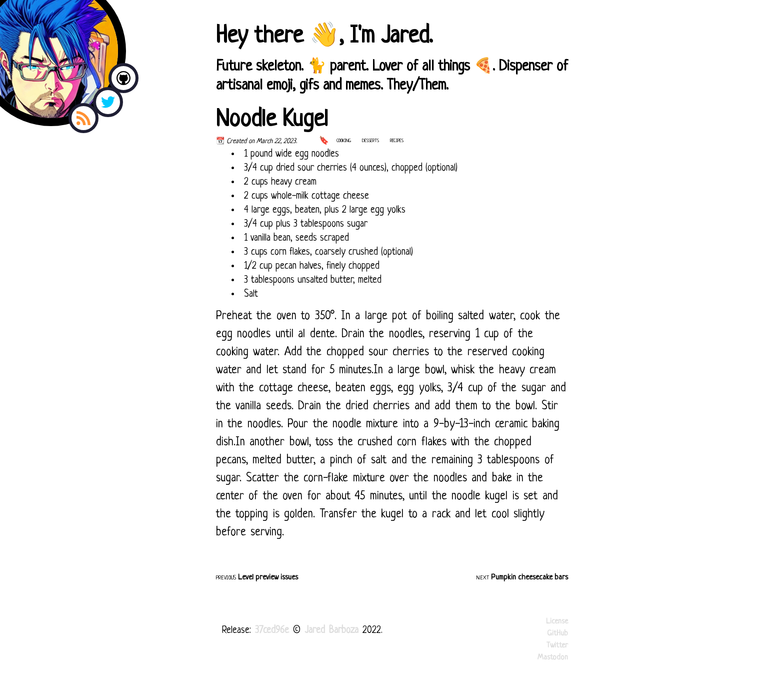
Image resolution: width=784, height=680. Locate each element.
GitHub (557, 634)
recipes (397, 141)
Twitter (557, 646)
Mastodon (553, 658)
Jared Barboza (333, 631)
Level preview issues (268, 578)
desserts (370, 141)
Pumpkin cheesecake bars (529, 578)
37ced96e (272, 631)
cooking (344, 141)
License (557, 622)
